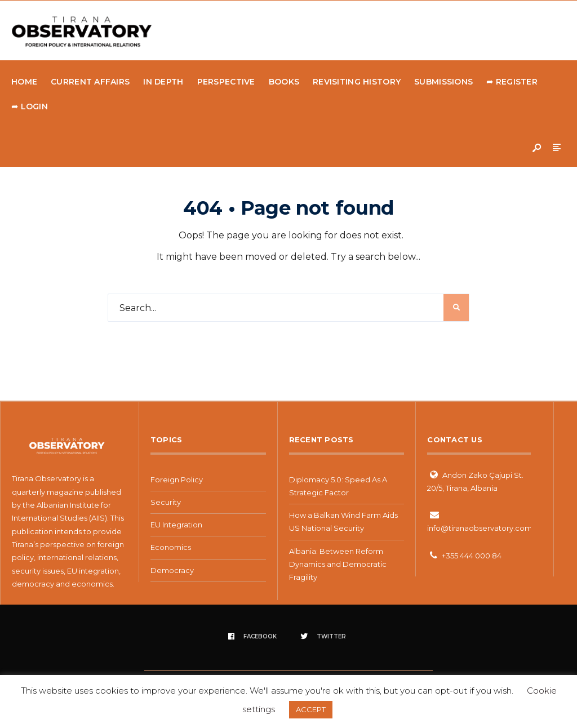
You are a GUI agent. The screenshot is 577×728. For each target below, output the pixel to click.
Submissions (443, 82)
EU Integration (176, 525)
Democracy (172, 570)
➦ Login (30, 106)
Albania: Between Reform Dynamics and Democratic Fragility (338, 564)
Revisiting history (357, 82)
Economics (171, 547)
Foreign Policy (177, 480)
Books (284, 82)
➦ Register (512, 82)
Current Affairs (90, 82)
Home (24, 82)
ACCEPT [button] (311, 709)
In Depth (163, 82)
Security (166, 502)
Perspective (226, 82)
